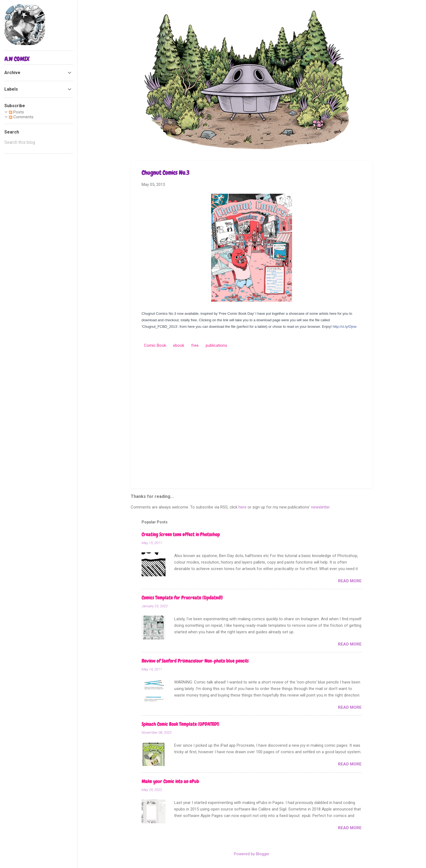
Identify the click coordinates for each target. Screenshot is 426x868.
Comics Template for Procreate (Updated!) (182, 598)
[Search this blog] (39, 142)
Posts (16, 112)
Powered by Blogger (252, 854)
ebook (179, 345)
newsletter (320, 507)
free (195, 345)
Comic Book (155, 345)
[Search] (369, 15)
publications (216, 345)
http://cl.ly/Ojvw (345, 327)
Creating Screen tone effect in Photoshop (181, 534)
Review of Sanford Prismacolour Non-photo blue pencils (195, 661)
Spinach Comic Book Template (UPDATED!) (180, 724)
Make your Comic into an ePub (170, 781)
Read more (350, 581)
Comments (21, 117)
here (242, 507)
